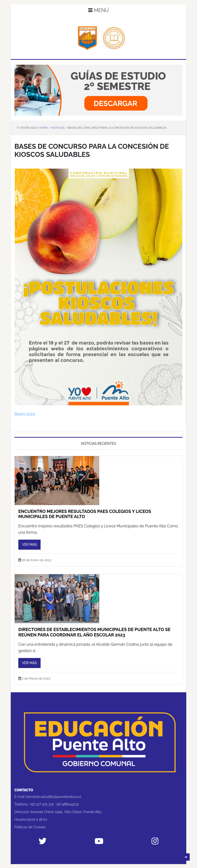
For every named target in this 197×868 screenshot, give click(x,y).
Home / (45, 128)
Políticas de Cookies (30, 827)
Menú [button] (98, 10)
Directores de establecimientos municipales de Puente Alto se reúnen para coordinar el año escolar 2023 (94, 632)
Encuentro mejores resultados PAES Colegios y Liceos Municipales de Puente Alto (85, 514)
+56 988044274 (67, 804)
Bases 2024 (25, 414)
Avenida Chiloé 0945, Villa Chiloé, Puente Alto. (66, 812)
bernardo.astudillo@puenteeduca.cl (53, 797)
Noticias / (59, 128)
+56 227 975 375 (42, 804)
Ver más (29, 545)
